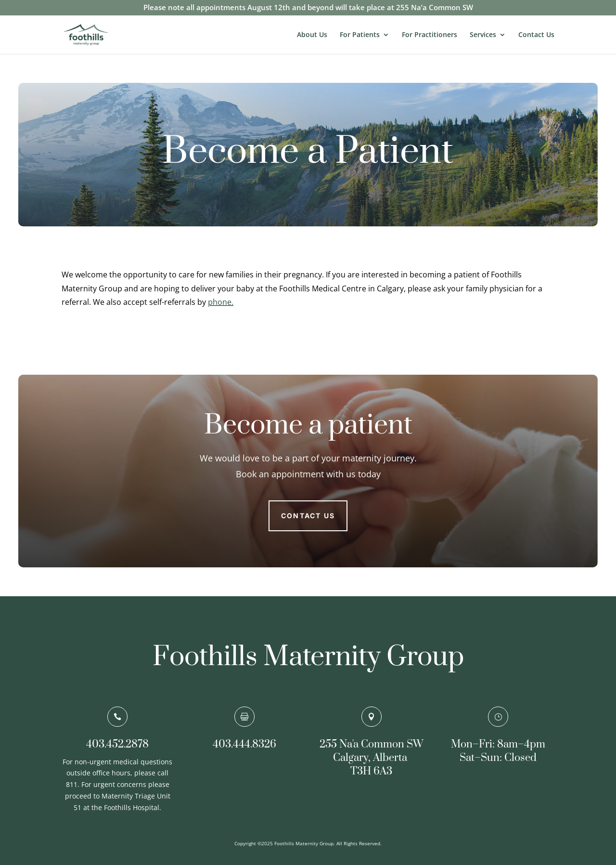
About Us (312, 35)
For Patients (360, 35)
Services (483, 35)
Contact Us (536, 35)
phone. (221, 302)
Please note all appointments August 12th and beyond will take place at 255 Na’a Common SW (308, 8)
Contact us (308, 516)
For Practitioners (430, 35)
